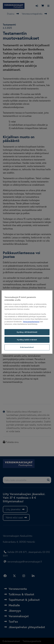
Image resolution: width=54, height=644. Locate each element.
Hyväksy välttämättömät (27, 332)
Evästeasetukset (27, 347)
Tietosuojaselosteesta (31, 322)
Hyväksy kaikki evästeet (27, 340)
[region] (27, 322)
